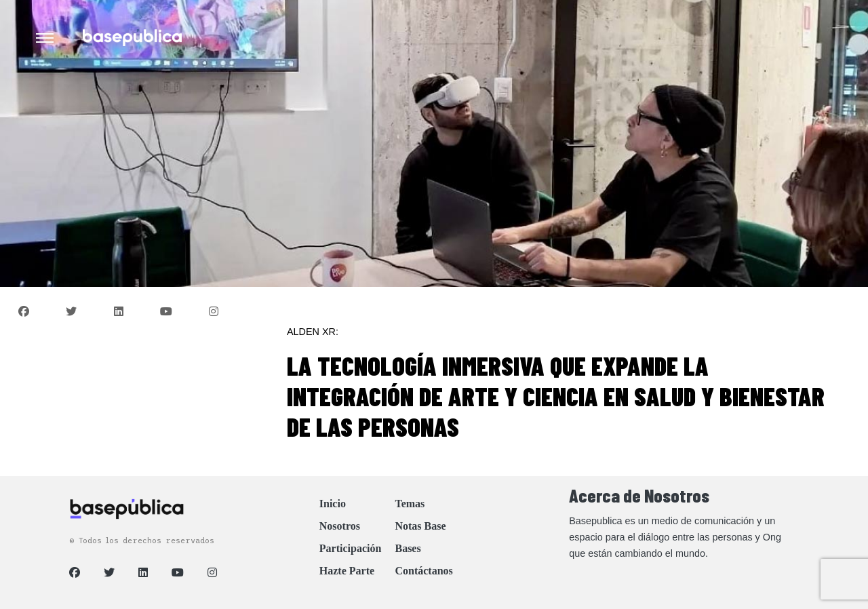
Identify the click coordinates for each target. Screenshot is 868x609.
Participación (351, 548)
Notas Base (420, 526)
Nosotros (340, 526)
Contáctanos (423, 571)
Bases (408, 548)
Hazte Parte (347, 571)
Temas (410, 504)
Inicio (333, 504)
